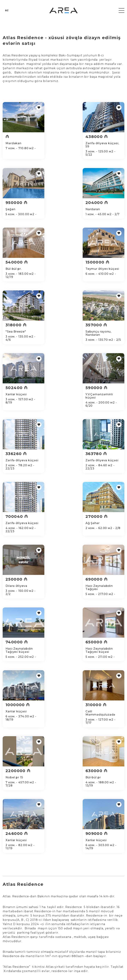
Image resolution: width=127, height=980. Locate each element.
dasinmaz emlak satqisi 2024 (66, 807)
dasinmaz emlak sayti (91, 796)
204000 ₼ (17, 203)
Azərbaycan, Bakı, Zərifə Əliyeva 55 (25, 905)
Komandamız (76, 934)
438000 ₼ (60, 137)
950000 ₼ (103, 137)
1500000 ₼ (104, 203)
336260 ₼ (60, 335)
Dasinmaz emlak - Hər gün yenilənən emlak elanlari (46, 830)
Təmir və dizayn (43, 930)
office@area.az (14, 898)
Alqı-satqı (38, 923)
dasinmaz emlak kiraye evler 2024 (25, 807)
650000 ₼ (103, 467)
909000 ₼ (103, 598)
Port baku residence (110, 819)
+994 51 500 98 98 (16, 892)
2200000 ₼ (105, 533)
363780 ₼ (103, 335)
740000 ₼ (60, 467)
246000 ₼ (60, 598)
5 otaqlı (9, 952)
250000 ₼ (103, 401)
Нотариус (73, 942)
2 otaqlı (9, 930)
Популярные (107, 930)
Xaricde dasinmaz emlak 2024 (104, 807)
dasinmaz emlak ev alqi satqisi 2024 (26, 819)
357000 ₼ (60, 269)
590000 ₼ (16, 335)
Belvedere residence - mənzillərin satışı (72, 819)
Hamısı (103, 923)
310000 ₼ (60, 533)
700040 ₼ (17, 401)
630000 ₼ (16, 598)
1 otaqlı (9, 923)
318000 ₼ (16, 269)
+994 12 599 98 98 (41, 892)
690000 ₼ (17, 467)
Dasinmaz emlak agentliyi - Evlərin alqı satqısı (48, 796)
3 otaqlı (9, 937)
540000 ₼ (60, 203)
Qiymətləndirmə (43, 937)
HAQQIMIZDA (76, 927)
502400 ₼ (103, 269)
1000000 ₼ (18, 533)
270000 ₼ (60, 401)
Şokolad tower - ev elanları (94, 830)
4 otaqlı (10, 944)
